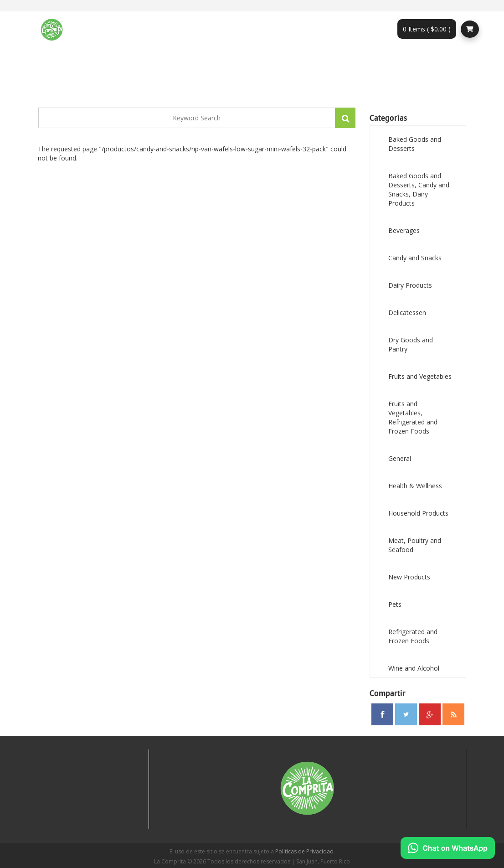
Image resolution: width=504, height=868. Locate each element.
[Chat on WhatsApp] (448, 848)
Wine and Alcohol (414, 668)
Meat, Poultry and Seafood (415, 545)
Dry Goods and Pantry (411, 344)
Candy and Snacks (415, 258)
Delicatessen (407, 313)
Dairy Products (410, 285)
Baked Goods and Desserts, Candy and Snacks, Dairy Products (419, 189)
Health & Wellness (415, 486)
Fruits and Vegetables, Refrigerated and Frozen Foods (413, 417)
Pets (395, 604)
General (400, 458)
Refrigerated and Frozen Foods (413, 636)
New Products (409, 577)
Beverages (404, 230)
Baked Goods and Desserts (415, 144)
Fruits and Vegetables (420, 376)
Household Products (418, 513)
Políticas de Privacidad (304, 851)
